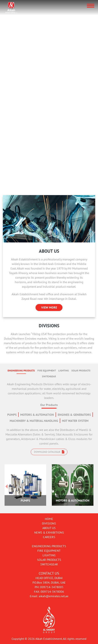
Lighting (49, 555)
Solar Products (49, 560)
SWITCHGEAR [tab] (49, 376)
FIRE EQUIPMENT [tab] (47, 371)
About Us (49, 528)
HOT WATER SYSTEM (75, 421)
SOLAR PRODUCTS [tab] (81, 371)
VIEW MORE (49, 307)
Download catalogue (49, 452)
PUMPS (12, 415)
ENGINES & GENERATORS (74, 415)
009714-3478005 (52, 587)
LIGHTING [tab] (64, 371)
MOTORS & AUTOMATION (37, 415)
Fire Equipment (49, 551)
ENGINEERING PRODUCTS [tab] (21, 371)
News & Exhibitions (49, 532)
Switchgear (49, 564)
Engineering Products (49, 546)
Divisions (49, 523)
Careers (49, 537)
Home (49, 519)
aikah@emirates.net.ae (54, 596)
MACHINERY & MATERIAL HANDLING (34, 421)
